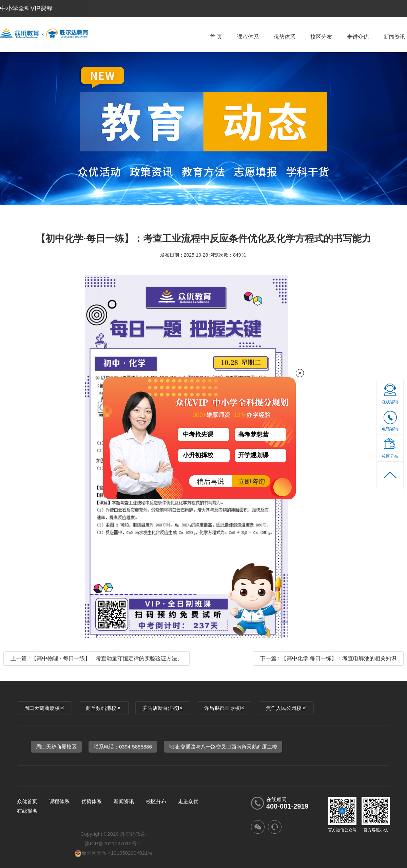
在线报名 (27, 811)
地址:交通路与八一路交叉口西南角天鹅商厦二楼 (223, 747)
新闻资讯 (394, 37)
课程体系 (248, 37)
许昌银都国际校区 (225, 708)
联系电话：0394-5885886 (123, 747)
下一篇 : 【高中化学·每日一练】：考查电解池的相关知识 (328, 658)
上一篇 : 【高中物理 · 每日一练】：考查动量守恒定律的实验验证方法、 (96, 658)
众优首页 (27, 801)
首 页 (216, 37)
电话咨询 (390, 423)
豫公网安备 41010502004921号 (114, 853)
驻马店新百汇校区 (163, 708)
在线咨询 (390, 402)
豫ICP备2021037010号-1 (113, 843)
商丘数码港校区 (104, 708)
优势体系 (285, 37)
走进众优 (358, 37)
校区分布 (321, 37)
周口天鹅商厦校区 (44, 708)
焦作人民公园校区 (286, 708)
